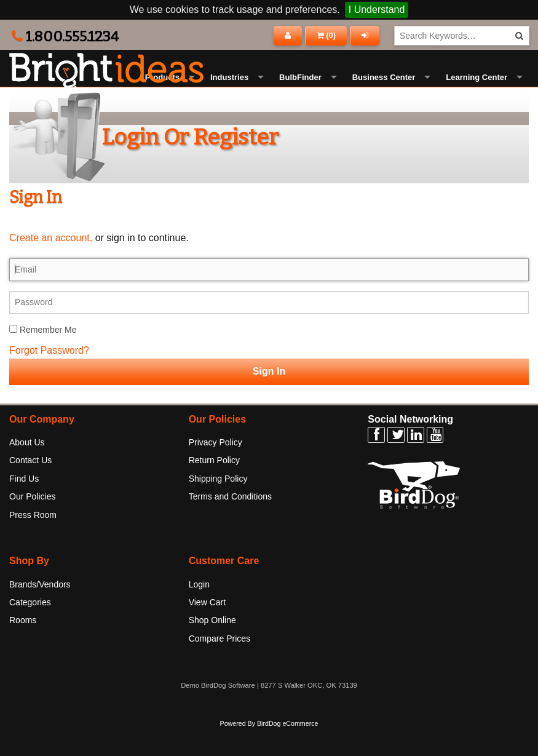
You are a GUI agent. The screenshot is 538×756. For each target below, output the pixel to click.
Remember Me (43, 357)
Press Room (33, 543)
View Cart (207, 630)
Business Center (384, 91)
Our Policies (32, 524)
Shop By (29, 588)
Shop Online (212, 648)
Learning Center (477, 91)
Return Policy (214, 488)
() (326, 35)
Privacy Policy (216, 470)
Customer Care (224, 588)
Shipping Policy (218, 506)
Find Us (24, 506)
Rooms (23, 648)
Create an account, (51, 265)
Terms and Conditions (230, 524)
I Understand (377, 10)
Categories (30, 630)
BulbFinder (300, 91)
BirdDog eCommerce (288, 751)
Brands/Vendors (40, 612)
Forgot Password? (49, 378)
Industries (229, 91)
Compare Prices (220, 666)
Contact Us (30, 488)
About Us (27, 470)
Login (199, 612)
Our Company (42, 446)
